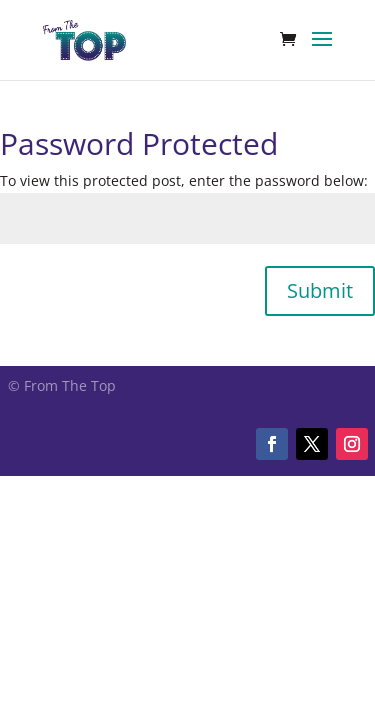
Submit (320, 290)
